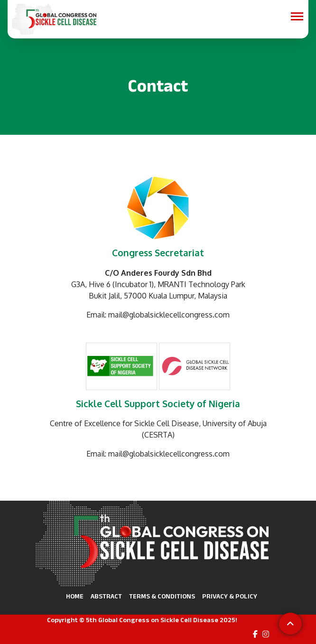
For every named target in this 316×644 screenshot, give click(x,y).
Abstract (106, 596)
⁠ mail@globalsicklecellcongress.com (168, 454)
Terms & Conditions (162, 596)
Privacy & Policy (230, 596)
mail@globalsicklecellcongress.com (169, 315)
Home (75, 596)
